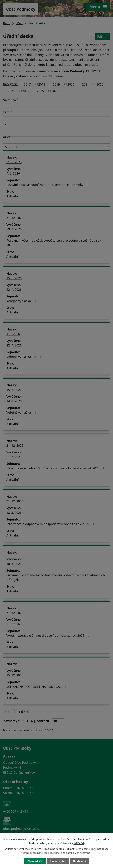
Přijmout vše (35, 861)
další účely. (79, 843)
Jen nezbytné (58, 861)
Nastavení (79, 861)
